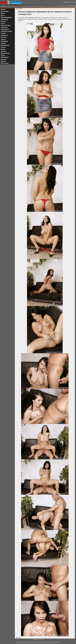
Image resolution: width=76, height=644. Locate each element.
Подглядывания (6, 17)
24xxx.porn (35, 639)
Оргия (3, 13)
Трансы (3, 39)
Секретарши (5, 29)
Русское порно (6, 25)
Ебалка (3, 9)
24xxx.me (73, 2)
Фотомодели (5, 45)
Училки (3, 43)
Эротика (3, 59)
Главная (4, 6)
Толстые (4, 37)
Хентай (3, 47)
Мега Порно (5, 63)
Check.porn (41, 639)
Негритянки (5, 11)
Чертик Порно (19, 9)
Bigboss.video (67, 2)
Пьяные (3, 21)
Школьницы (5, 57)
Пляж (3, 15)
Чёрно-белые (5, 53)
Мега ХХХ (18, 638)
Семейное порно (6, 31)
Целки (3, 49)
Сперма (3, 33)
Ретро (3, 23)
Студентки (4, 35)
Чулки (3, 55)
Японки (3, 61)
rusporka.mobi (24, 642)
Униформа (4, 41)
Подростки (4, 19)
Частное (4, 51)
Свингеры (4, 27)
